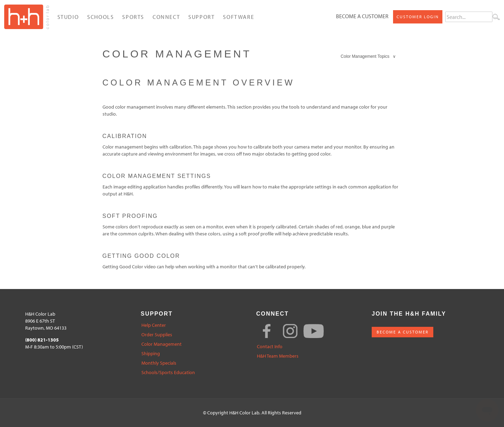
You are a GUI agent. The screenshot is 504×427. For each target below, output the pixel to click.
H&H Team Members (278, 356)
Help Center (154, 325)
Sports (133, 17)
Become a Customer (362, 16)
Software (239, 17)
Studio (68, 17)
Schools (100, 17)
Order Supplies (157, 335)
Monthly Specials (159, 363)
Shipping (151, 354)
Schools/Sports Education (168, 373)
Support (201, 17)
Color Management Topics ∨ (368, 56)
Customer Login (418, 17)
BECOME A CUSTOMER (402, 332)
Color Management (162, 344)
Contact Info (270, 347)
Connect (166, 17)
